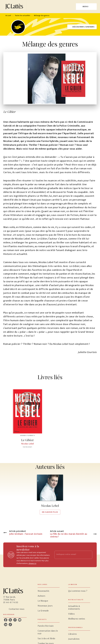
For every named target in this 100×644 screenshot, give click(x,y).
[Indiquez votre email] (70, 555)
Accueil (8, 15)
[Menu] (86, 7)
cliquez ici (32, 563)
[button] (82, 27)
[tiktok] (10, 625)
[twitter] (10, 620)
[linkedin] (6, 625)
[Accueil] (15, 7)
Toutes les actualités (22, 15)
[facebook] (6, 620)
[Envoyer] (89, 555)
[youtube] (20, 620)
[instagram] (15, 620)
